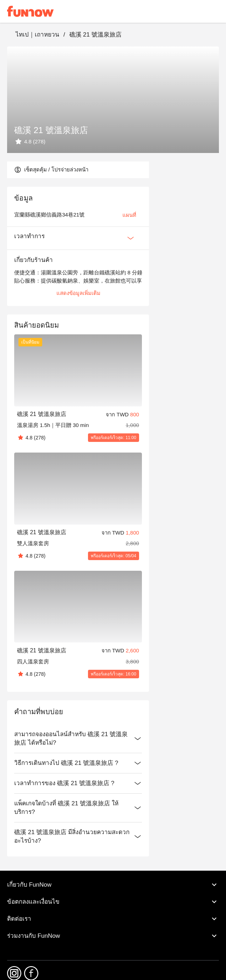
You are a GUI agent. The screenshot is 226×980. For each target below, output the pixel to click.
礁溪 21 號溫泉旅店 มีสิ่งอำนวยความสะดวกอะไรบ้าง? (78, 837)
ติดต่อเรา (113, 919)
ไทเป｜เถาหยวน (37, 35)
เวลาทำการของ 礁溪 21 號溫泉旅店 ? (78, 783)
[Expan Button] (131, 238)
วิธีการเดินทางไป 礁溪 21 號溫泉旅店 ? (78, 763)
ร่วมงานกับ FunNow (113, 936)
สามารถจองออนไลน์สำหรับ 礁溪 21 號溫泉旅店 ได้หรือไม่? (78, 739)
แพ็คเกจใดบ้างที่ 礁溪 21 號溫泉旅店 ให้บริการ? (78, 808)
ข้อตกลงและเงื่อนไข (113, 902)
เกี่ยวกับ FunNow (113, 885)
